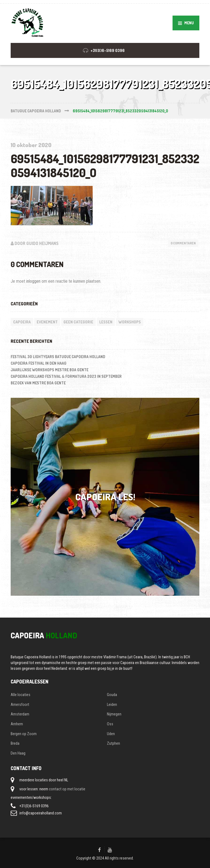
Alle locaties (21, 695)
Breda (15, 743)
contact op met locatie (67, 789)
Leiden (112, 705)
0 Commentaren (183, 243)
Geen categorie (78, 322)
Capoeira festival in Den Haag (39, 363)
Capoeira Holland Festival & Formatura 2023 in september (66, 376)
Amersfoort (20, 705)
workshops (130, 322)
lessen (106, 322)
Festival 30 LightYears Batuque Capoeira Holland (58, 357)
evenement (47, 322)
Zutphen (113, 743)
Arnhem (17, 724)
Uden (111, 734)
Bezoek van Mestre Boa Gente (38, 383)
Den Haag (18, 753)
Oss (110, 724)
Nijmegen (114, 714)
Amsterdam (20, 714)
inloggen (33, 281)
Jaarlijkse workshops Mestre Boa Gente (49, 370)
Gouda (112, 695)
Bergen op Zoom (24, 734)
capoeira (22, 322)
